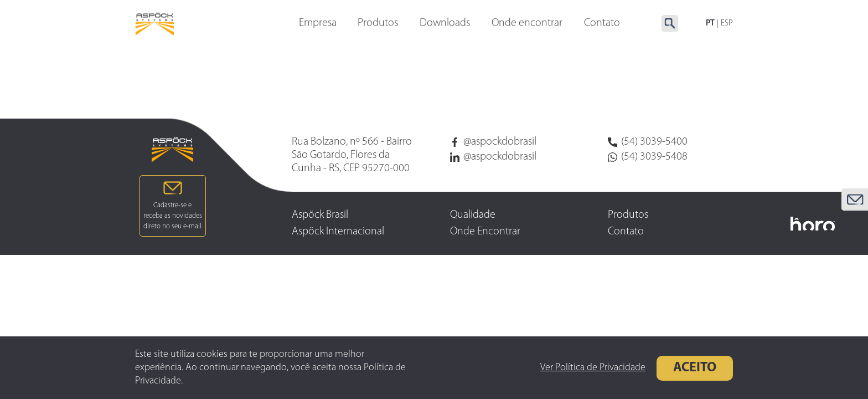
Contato (626, 232)
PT (710, 24)
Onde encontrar (527, 24)
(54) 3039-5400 (648, 142)
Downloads (445, 24)
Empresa (318, 24)
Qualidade (473, 215)
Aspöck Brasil (320, 215)
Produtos (378, 24)
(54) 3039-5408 (648, 157)
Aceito (695, 368)
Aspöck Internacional (338, 232)
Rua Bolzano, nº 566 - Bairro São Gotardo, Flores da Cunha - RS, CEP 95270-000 (352, 155)
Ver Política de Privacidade (593, 368)
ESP (727, 24)
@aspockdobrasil (493, 142)
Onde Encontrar (485, 232)
